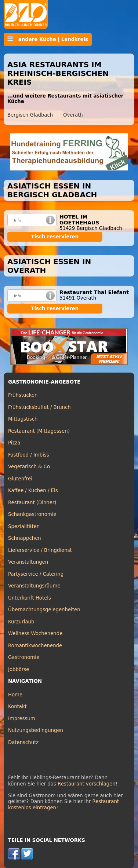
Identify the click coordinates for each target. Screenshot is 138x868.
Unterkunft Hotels (30, 598)
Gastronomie (24, 657)
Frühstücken (23, 395)
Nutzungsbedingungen (36, 730)
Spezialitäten (24, 526)
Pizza (14, 443)
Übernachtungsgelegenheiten (44, 610)
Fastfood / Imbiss (29, 455)
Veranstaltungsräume (34, 586)
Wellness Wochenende (35, 633)
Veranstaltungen (28, 562)
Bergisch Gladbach (30, 115)
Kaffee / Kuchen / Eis (33, 490)
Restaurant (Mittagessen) (39, 431)
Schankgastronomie (32, 514)
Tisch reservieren (55, 237)
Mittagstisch (23, 419)
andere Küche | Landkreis (48, 39)
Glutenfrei (20, 479)
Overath (73, 115)
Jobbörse (19, 669)
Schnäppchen (25, 538)
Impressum (22, 719)
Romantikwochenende (35, 646)
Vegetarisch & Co (29, 467)
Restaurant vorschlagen (87, 784)
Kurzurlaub (21, 622)
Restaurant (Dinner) (32, 503)
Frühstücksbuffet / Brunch (39, 407)
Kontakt (17, 706)
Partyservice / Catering (36, 574)
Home (15, 695)
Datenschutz (23, 742)
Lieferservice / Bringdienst (40, 550)
